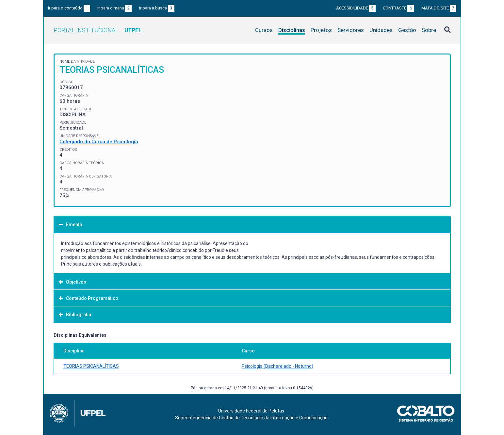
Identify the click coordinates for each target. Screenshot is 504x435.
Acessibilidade (356, 8)
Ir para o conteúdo (69, 8)
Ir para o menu (114, 8)
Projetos (321, 30)
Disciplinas (292, 30)
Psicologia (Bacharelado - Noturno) (277, 366)
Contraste (398, 8)
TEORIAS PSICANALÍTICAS (91, 366)
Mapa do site (439, 8)
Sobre (429, 30)
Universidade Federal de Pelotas (251, 411)
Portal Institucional (98, 30)
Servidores (351, 30)
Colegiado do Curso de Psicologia (99, 142)
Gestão (407, 30)
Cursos (264, 30)
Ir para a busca (157, 8)
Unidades (381, 30)
